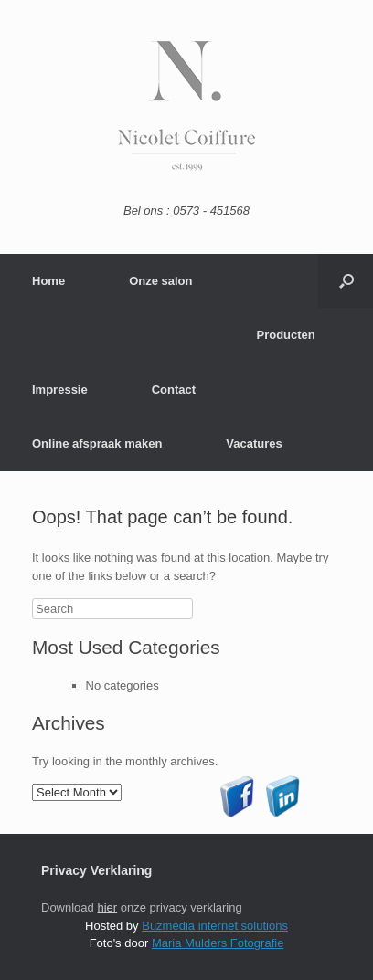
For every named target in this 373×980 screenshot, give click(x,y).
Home (48, 281)
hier (107, 907)
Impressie (60, 390)
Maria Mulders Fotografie (218, 943)
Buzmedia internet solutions (215, 926)
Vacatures (254, 443)
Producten (285, 335)
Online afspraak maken (97, 443)
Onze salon (160, 281)
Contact (174, 390)
